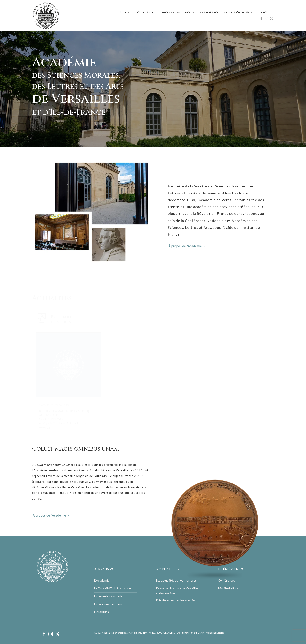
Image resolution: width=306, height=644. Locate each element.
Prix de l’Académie (238, 13)
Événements (209, 13)
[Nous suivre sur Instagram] (266, 19)
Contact (264, 13)
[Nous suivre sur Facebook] (261, 19)
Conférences (169, 13)
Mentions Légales (215, 633)
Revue (190, 13)
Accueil (126, 13)
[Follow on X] (271, 19)
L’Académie (145, 13)
